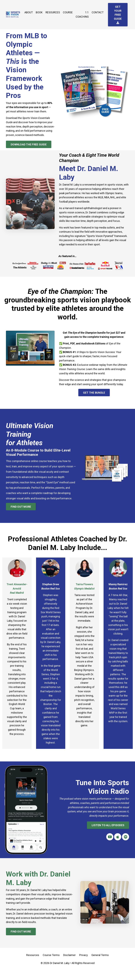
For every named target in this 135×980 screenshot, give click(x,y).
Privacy (84, 965)
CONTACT (98, 12)
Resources (33, 965)
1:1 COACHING (82, 15)
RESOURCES (53, 12)
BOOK (39, 12)
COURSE (68, 12)
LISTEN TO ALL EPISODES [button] (108, 835)
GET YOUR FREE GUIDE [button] (118, 15)
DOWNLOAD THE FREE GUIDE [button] (29, 149)
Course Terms (51, 965)
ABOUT (28, 12)
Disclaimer (69, 965)
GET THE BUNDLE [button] (94, 398)
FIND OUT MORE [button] (21, 512)
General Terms (100, 965)
